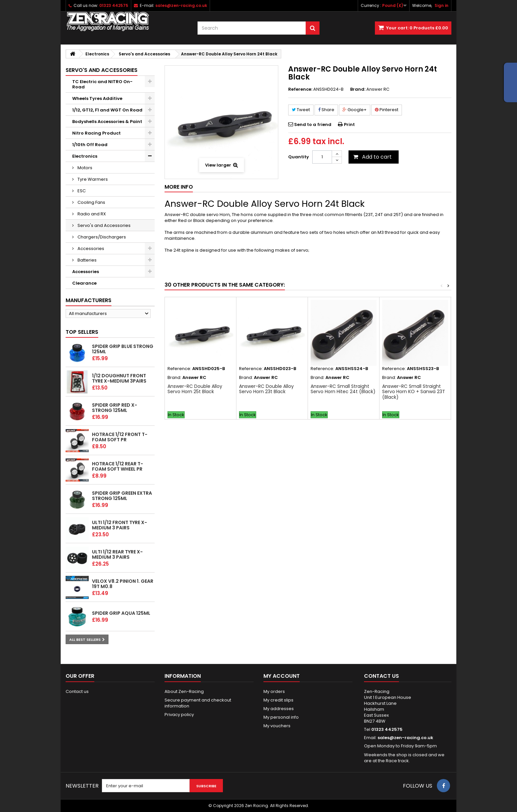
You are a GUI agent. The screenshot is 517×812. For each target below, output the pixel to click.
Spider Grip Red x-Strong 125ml (115, 408)
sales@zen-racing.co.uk (405, 738)
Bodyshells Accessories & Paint (107, 122)
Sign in (441, 5)
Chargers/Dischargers (101, 237)
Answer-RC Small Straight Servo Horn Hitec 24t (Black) (343, 389)
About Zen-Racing (184, 691)
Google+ (355, 110)
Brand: (358, 89)
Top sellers (82, 332)
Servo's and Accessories (104, 225)
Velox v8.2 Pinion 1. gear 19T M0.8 (123, 584)
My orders (274, 691)
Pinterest (387, 110)
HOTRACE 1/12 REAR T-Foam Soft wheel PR (118, 466)
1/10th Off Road (90, 145)
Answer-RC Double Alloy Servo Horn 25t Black (195, 389)
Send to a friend (313, 125)
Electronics (85, 156)
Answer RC (378, 89)
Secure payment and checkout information (198, 703)
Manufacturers (89, 300)
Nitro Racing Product (96, 133)
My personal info (281, 717)
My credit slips (278, 700)
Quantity (299, 157)
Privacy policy (179, 715)
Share (326, 110)
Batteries (87, 260)
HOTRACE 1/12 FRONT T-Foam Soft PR (120, 437)
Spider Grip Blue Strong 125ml (123, 349)
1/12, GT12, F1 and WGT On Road (107, 110)
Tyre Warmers (92, 179)
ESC (81, 191)
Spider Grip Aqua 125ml (121, 613)
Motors (84, 168)
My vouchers (277, 726)
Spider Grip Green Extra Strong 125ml (122, 496)
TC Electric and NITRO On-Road (102, 84)
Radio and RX (91, 214)
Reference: (300, 89)
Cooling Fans (91, 202)
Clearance (84, 283)
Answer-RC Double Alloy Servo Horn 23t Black (266, 389)
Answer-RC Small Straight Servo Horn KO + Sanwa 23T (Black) (414, 392)
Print (349, 125)
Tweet (301, 110)
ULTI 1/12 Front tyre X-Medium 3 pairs (120, 525)
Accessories (90, 249)
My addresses (279, 709)
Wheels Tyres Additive (97, 98)
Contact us (77, 691)
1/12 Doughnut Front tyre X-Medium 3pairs (119, 378)
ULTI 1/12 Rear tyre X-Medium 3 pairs (117, 554)
